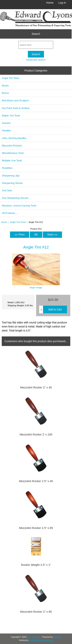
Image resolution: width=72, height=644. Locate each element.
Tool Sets (7, 190)
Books (5, 86)
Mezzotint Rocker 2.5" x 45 (36, 481)
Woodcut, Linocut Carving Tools (19, 206)
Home (50, 3)
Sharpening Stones (12, 183)
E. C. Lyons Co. (34, 637)
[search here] (36, 45)
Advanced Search (36, 60)
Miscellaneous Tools (13, 153)
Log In (62, 3)
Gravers (6, 123)
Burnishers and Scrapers (15, 100)
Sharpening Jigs (11, 176)
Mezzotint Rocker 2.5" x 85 (36, 528)
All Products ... (10, 213)
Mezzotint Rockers (12, 146)
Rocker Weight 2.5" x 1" (36, 565)
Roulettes (7, 168)
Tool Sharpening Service (15, 198)
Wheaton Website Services (41, 640)
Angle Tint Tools (18, 222)
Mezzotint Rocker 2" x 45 (36, 387)
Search (36, 34)
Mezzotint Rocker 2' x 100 (36, 434)
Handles (6, 130)
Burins (5, 93)
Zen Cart (57, 637)
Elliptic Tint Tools (11, 116)
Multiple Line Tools (12, 160)
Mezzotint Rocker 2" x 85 (36, 612)
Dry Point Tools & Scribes (16, 108)
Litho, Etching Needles (14, 138)
